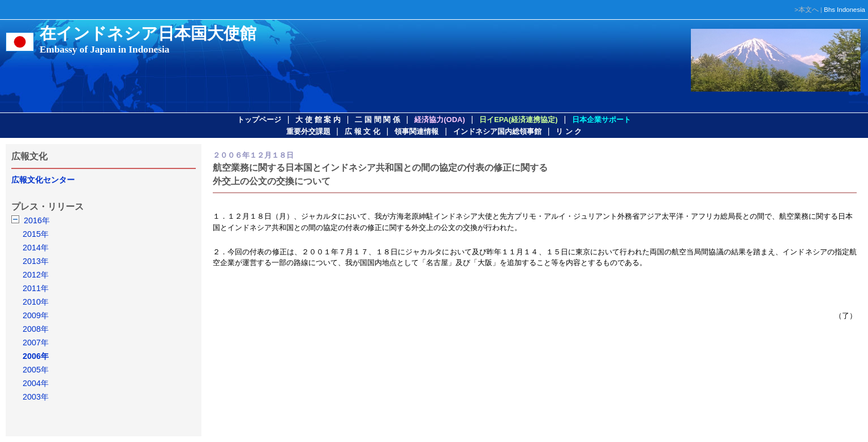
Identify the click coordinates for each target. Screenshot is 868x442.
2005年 (36, 370)
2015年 (36, 234)
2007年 (36, 343)
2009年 (36, 315)
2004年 (36, 383)
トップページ (259, 120)
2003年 (36, 397)
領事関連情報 (416, 131)
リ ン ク (569, 131)
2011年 (36, 288)
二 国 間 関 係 (377, 120)
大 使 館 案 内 (318, 120)
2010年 (36, 302)
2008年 (36, 329)
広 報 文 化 (362, 131)
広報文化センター (43, 180)
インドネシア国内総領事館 (497, 131)
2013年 (36, 261)
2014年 (36, 248)
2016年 (37, 220)
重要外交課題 (308, 131)
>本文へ (807, 10)
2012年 (36, 275)
